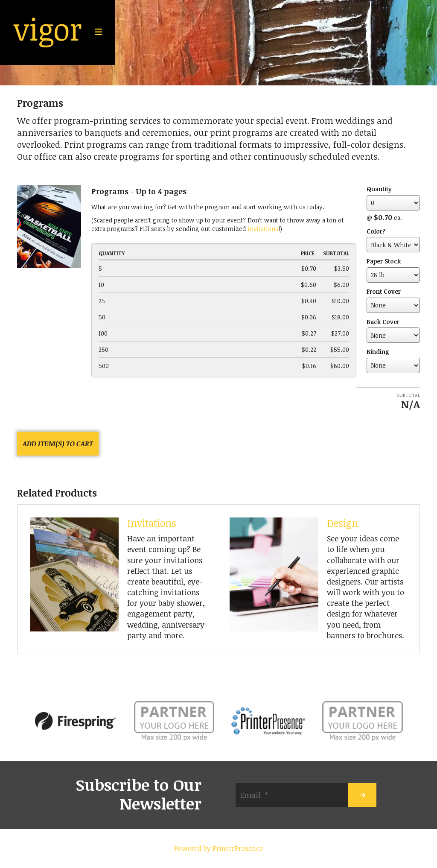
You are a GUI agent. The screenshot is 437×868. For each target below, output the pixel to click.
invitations (263, 229)
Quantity (379, 189)
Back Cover (383, 322)
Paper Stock (384, 261)
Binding (378, 352)
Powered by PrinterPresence (218, 848)
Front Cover (384, 291)
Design (342, 523)
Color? (376, 231)
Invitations (152, 523)
